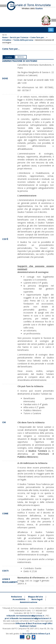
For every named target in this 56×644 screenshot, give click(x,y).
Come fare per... (38, 37)
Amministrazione (29, 602)
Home (5, 37)
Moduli (21, 57)
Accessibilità (19, 599)
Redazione (17, 597)
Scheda (9, 57)
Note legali (37, 599)
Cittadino (7, 40)
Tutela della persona (23, 40)
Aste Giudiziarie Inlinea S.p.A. (36, 634)
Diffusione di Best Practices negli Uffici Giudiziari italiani (34, 625)
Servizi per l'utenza (19, 37)
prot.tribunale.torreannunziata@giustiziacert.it (28, 618)
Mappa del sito (36, 597)
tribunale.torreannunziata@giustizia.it (25, 616)
